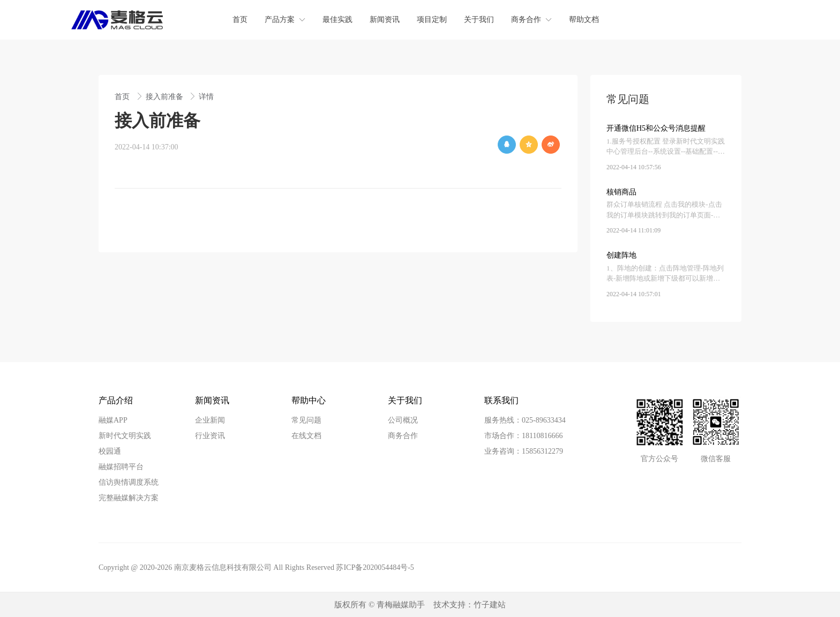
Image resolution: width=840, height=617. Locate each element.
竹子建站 (490, 605)
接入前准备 (166, 97)
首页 (123, 97)
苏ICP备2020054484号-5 (375, 567)
